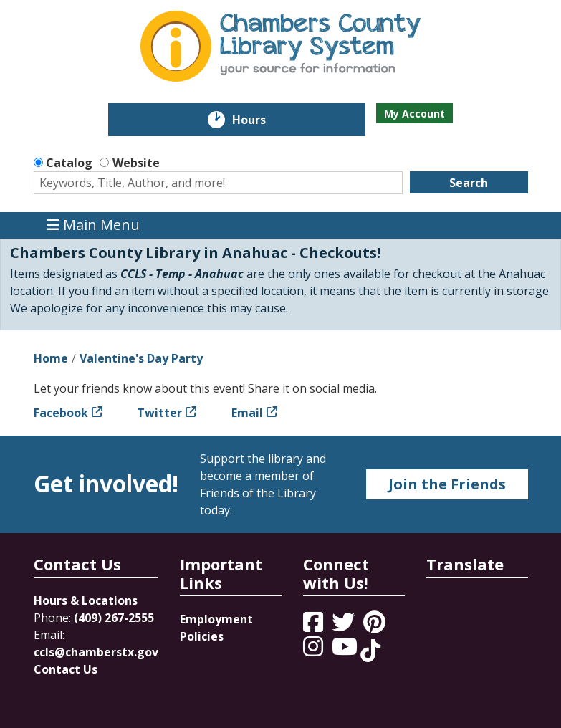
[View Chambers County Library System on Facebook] (315, 626)
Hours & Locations (86, 600)
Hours (259, 120)
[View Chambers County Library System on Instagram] (315, 651)
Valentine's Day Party (141, 358)
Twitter (159, 413)
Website (136, 163)
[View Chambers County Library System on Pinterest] (376, 626)
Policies (202, 636)
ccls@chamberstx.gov (96, 652)
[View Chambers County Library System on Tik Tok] (370, 651)
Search (469, 183)
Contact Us (66, 669)
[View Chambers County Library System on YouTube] (346, 651)
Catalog (69, 163)
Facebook (61, 413)
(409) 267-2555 (114, 618)
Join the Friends (447, 484)
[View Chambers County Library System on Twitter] (345, 626)
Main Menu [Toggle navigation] (93, 225)
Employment (216, 619)
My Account (414, 114)
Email (247, 413)
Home (51, 358)
